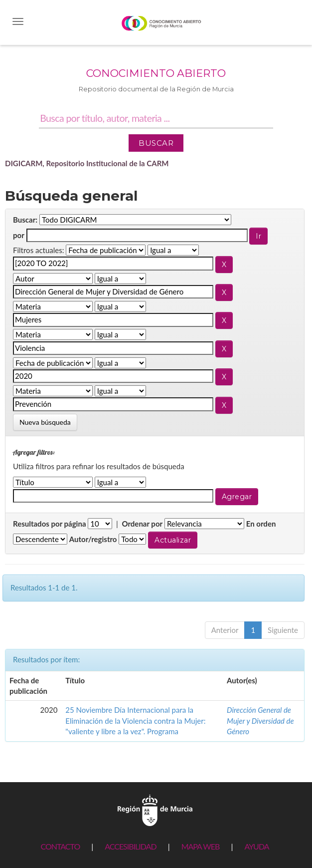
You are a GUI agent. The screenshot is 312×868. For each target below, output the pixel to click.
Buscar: (25, 220)
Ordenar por (142, 524)
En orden (261, 524)
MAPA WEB (201, 846)
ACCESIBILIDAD (130, 846)
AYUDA (256, 846)
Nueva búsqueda (45, 422)
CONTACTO (60, 846)
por (19, 235)
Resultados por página (50, 524)
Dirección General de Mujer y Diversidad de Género (260, 721)
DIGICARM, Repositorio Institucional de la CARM (87, 163)
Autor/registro (93, 539)
